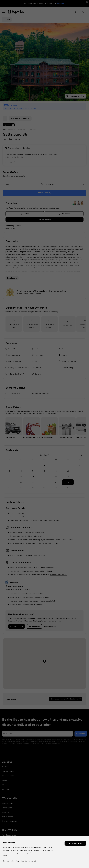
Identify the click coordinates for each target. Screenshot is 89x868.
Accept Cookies (75, 843)
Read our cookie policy (11, 861)
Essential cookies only (29, 861)
